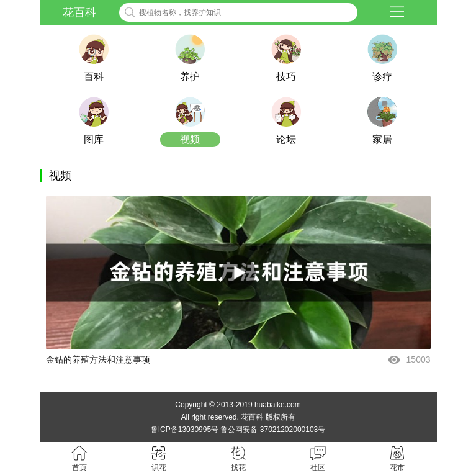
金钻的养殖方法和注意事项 (98, 359)
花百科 (79, 12)
